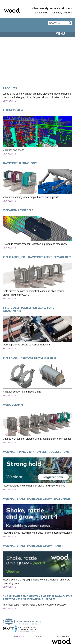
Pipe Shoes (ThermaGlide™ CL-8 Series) (29, 358)
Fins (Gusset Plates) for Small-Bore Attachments (28, 309)
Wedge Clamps (13, 405)
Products (10, 88)
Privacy (39, 636)
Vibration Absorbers (18, 210)
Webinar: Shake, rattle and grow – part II (33, 546)
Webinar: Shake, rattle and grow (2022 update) (37, 499)
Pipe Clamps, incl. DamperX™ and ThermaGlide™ (37, 257)
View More (8, 101)
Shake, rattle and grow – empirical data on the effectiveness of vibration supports (37, 598)
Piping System (13, 110)
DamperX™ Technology (20, 163)
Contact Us (19, 636)
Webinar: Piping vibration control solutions (36, 452)
